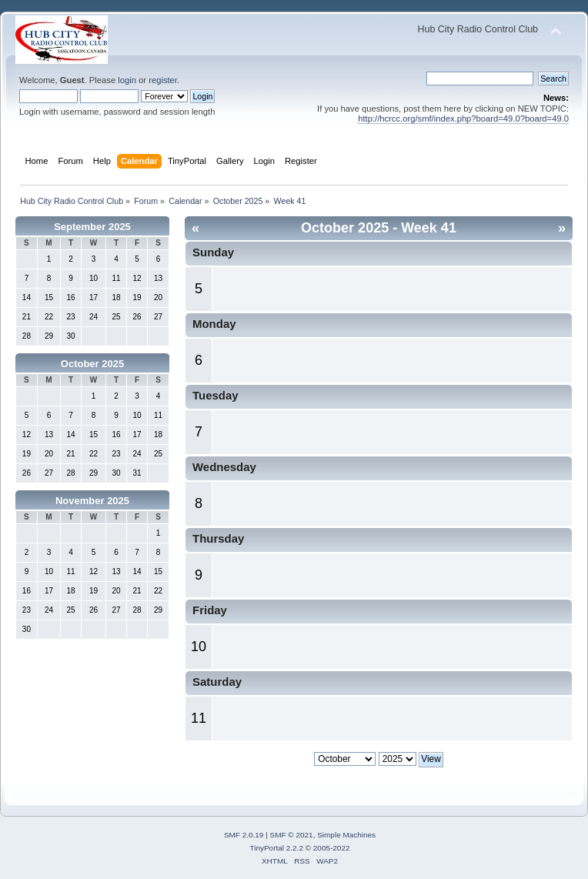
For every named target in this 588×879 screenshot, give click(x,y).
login (127, 80)
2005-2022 (332, 848)
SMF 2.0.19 (244, 835)
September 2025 (92, 227)
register (163, 80)
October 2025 (92, 364)
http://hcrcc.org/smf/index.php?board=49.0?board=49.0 (463, 119)
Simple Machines (346, 835)
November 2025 (92, 501)
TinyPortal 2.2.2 (276, 848)
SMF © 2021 (292, 835)
